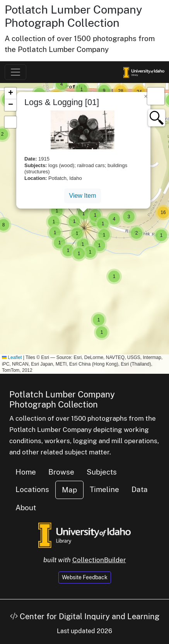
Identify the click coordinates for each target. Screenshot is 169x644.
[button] (102, 332)
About (26, 508)
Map (69, 490)
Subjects (102, 472)
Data (140, 489)
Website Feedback (85, 577)
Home (26, 472)
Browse (61, 472)
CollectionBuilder (99, 560)
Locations (32, 489)
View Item (83, 196)
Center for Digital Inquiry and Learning (85, 616)
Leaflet (12, 357)
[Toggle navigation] (15, 72)
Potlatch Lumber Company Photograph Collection (73, 16)
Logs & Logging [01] (62, 102)
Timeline (104, 489)
